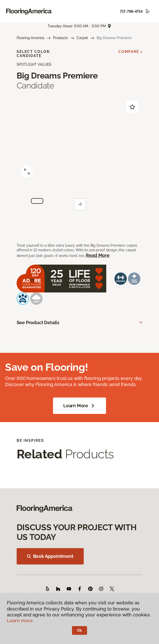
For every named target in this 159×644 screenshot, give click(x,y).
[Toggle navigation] (148, 11)
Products (60, 38)
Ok (80, 630)
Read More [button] (98, 255)
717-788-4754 (131, 12)
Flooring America (31, 38)
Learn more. (20, 621)
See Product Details (38, 323)
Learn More (80, 406)
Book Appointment (50, 556)
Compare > (130, 52)
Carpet (82, 38)
